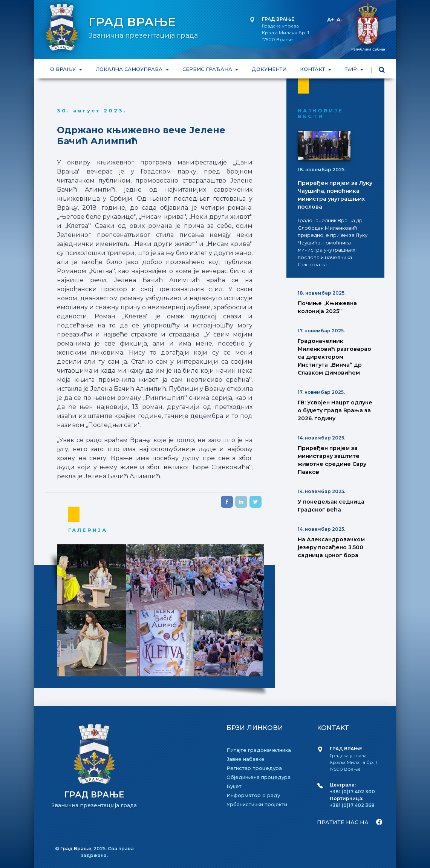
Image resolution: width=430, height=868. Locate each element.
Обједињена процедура (259, 777)
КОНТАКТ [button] (313, 69)
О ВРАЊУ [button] (64, 69)
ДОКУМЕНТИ (269, 69)
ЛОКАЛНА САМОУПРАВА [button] (129, 69)
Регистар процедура (254, 768)
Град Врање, (77, 849)
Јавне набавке (246, 759)
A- (340, 20)
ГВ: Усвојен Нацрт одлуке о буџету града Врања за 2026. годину (335, 410)
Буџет (234, 786)
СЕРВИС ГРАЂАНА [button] (208, 69)
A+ (331, 20)
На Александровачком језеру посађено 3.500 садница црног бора (331, 547)
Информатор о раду (253, 795)
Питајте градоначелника (259, 750)
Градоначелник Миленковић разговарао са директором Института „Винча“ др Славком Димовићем (334, 357)
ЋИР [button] (352, 69)
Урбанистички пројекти (257, 804)
